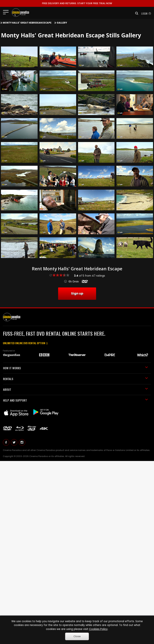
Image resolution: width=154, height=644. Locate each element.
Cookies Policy (98, 629)
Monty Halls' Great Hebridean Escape (27, 23)
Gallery (62, 23)
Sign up (77, 293)
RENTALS (75, 379)
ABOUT (75, 389)
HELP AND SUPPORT (75, 400)
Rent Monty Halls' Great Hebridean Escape (77, 269)
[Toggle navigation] (7, 12)
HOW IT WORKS (75, 368)
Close (77, 636)
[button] (136, 13)
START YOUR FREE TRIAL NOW (77, 3)
